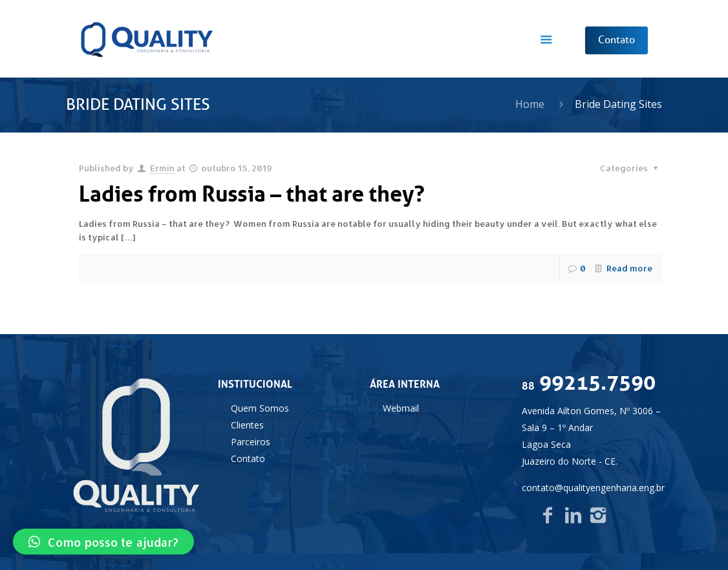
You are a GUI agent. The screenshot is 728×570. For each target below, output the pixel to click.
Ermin (162, 168)
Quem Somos (260, 408)
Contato (248, 459)
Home (530, 104)
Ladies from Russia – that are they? (252, 194)
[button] (103, 542)
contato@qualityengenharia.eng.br (593, 488)
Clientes (247, 425)
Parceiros (251, 442)
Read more (629, 268)
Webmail (401, 408)
